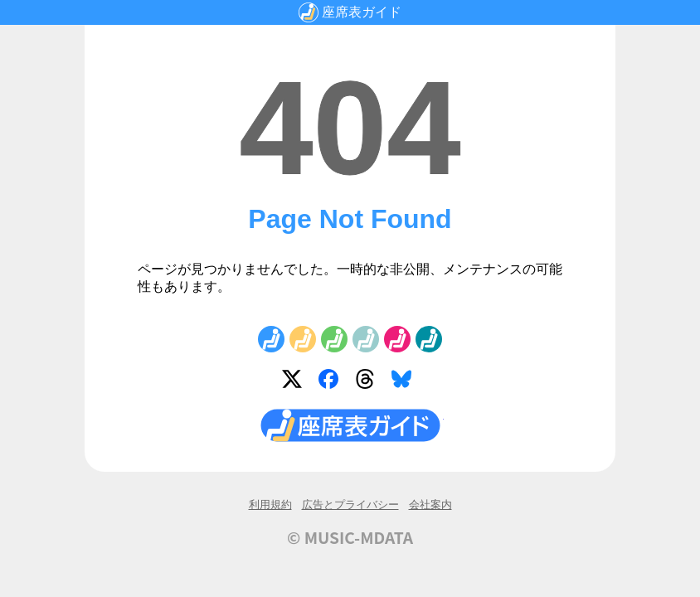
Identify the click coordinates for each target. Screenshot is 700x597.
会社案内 (430, 505)
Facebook (332, 382)
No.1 (271, 339)
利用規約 (270, 505)
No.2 (303, 339)
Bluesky (405, 382)
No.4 (366, 339)
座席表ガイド (362, 12)
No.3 (334, 339)
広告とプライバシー (350, 505)
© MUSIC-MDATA (350, 537)
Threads (368, 382)
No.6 (429, 339)
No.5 (397, 339)
